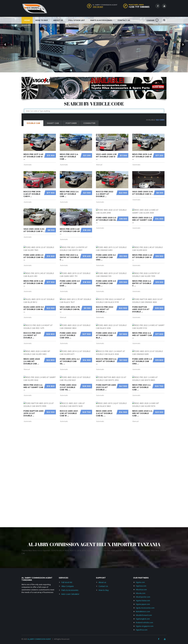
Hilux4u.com (141, 593)
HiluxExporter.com (143, 597)
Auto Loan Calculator (70, 594)
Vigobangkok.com (143, 619)
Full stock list (67, 582)
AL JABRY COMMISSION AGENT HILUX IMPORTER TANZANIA (94, 544)
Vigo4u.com (140, 582)
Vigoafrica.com (142, 630)
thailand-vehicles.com (145, 622)
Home (27, 20)
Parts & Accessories (101, 20)
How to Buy (42, 20)
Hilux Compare (68, 586)
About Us (58, 20)
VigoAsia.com (141, 586)
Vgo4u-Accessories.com (145, 608)
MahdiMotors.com (143, 611)
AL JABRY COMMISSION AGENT (39, 639)
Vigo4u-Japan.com (143, 604)
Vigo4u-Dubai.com (143, 601)
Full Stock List (77, 20)
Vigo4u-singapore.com (145, 626)
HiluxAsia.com (141, 590)
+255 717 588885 (139, 7)
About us (102, 582)
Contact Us (124, 20)
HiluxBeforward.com (144, 615)
